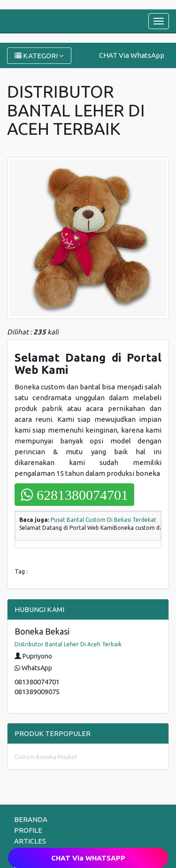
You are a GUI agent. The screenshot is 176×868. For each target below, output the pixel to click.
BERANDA (31, 819)
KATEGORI (39, 56)
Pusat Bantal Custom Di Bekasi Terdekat (103, 520)
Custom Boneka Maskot (46, 757)
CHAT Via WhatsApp (132, 55)
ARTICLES (30, 841)
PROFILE (28, 830)
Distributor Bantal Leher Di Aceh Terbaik (68, 644)
